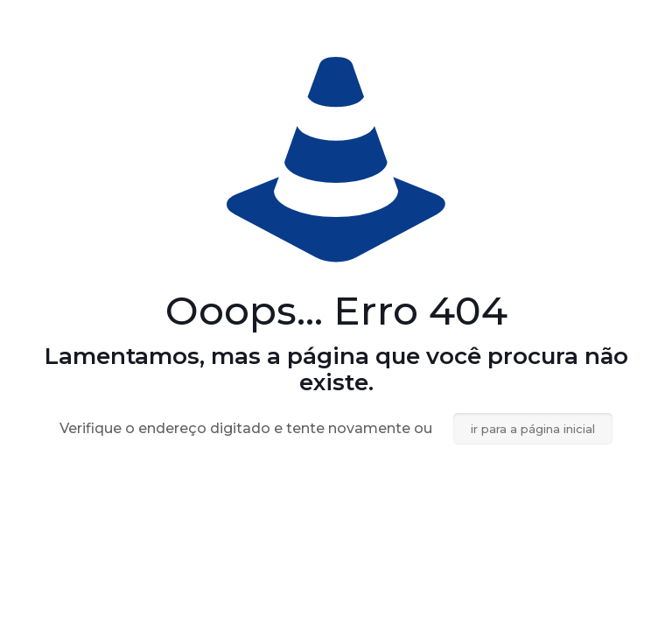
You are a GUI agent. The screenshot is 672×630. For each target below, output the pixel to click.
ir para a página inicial (533, 429)
